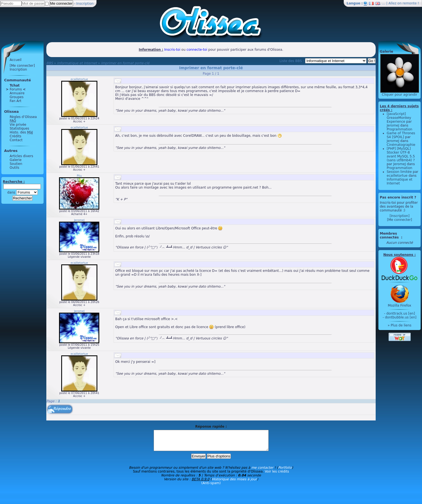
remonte (410, 3)
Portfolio (285, 472)
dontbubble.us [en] (400, 317)
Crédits (15, 136)
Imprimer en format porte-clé (125, 63)
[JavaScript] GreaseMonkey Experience (399, 118)
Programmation (400, 129)
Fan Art (15, 101)
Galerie (16, 160)
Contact (16, 140)
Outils (14, 168)
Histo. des (21, 132)
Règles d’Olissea (23, 117)
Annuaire (17, 93)
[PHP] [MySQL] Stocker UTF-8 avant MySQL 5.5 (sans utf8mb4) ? (401, 154)
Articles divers (21, 156)
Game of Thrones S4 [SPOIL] (401, 135)
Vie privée (18, 125)
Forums (16, 89)
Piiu (79, 176)
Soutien (16, 164)
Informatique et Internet (77, 63)
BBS (50, 63)
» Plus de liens (399, 325)
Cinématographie (401, 145)
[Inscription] (399, 216)
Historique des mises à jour (234, 483)
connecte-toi (197, 50)
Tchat (15, 85)
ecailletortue (79, 79)
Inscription (85, 4)
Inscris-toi (172, 50)
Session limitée (399, 172)
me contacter (262, 472)
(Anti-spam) (211, 487)
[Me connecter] (22, 66)
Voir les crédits (277, 476)
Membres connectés (390, 235)
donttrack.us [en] (401, 313)
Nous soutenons (398, 255)
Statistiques (19, 128)
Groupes (17, 97)
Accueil (16, 60)
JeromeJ (79, 220)
